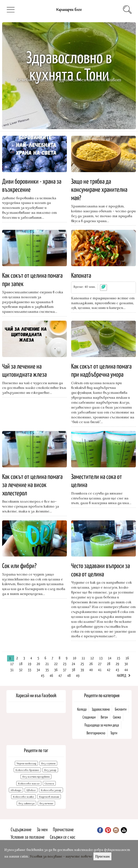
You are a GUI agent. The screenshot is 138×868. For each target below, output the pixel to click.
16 (127, 658)
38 (73, 670)
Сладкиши (89, 717)
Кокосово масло (29, 783)
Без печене (46, 803)
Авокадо (16, 790)
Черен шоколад (26, 763)
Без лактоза (26, 803)
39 (82, 670)
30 (126, 664)
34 (38, 670)
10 (75, 658)
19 (30, 664)
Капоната (81, 275)
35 (47, 670)
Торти (114, 733)
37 (65, 670)
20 (38, 664)
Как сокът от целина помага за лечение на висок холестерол (32, 484)
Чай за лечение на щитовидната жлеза (24, 370)
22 (56, 664)
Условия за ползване (28, 837)
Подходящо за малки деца (102, 725)
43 (117, 670)
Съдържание (21, 829)
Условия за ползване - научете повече (61, 856)
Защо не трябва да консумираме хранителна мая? (99, 189)
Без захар (50, 770)
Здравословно (101, 709)
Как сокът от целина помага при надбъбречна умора (101, 370)
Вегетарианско (96, 733)
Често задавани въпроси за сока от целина (100, 569)
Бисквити (121, 709)
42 (109, 670)
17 (12, 664)
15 (118, 658)
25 (82, 664)
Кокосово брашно (27, 770)
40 (91, 670)
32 (21, 670)
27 (100, 664)
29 (117, 664)
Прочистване (63, 829)
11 (83, 658)
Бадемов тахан (49, 797)
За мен (42, 829)
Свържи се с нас (63, 837)
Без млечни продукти (36, 777)
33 (30, 670)
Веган (104, 717)
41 (100, 670)
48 (69, 675)
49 (78, 675)
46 (51, 675)
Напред (122, 675)
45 (43, 675)
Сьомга (49, 783)
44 (126, 670)
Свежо (117, 717)
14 (110, 658)
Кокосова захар (51, 790)
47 (60, 675)
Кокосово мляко (23, 797)
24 (73, 664)
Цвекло (31, 790)
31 (12, 670)
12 (92, 658)
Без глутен (48, 763)
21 (47, 664)
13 (101, 658)
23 (65, 664)
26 (91, 664)
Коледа (82, 709)
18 (21, 664)
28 (109, 664)
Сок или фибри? (19, 565)
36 (56, 670)
